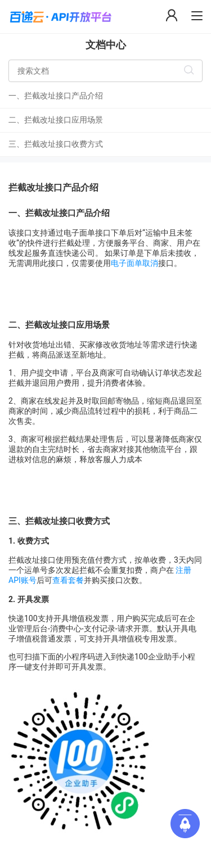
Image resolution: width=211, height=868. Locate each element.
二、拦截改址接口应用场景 (56, 120)
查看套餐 (68, 580)
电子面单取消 (134, 263)
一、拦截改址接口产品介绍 (56, 96)
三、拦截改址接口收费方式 (56, 144)
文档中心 (106, 45)
